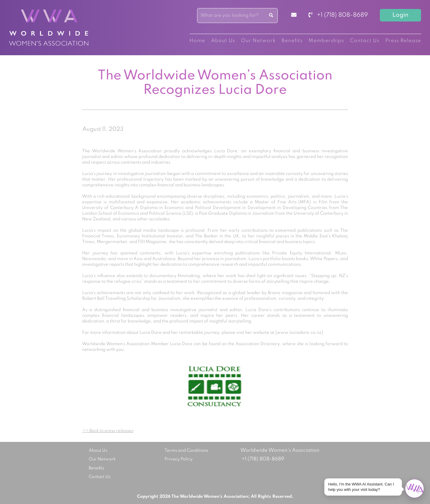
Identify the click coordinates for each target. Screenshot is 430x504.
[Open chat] (414, 488)
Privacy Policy (179, 459)
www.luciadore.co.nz (299, 333)
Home (197, 41)
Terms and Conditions (186, 451)
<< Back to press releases (108, 431)
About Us (223, 41)
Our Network (258, 41)
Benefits (292, 41)
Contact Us (365, 41)
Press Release (403, 41)
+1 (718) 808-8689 (338, 15)
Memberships (326, 41)
